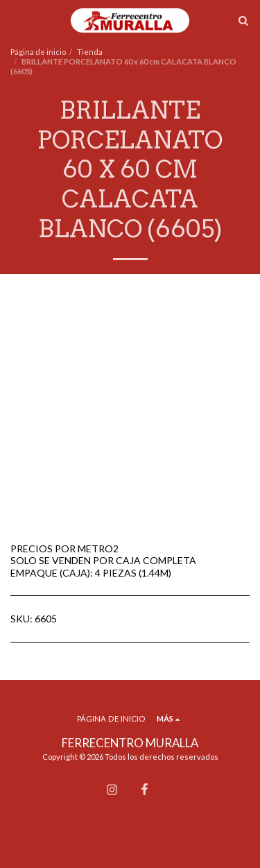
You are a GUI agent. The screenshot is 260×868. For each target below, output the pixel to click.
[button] (15, 20)
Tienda (90, 52)
